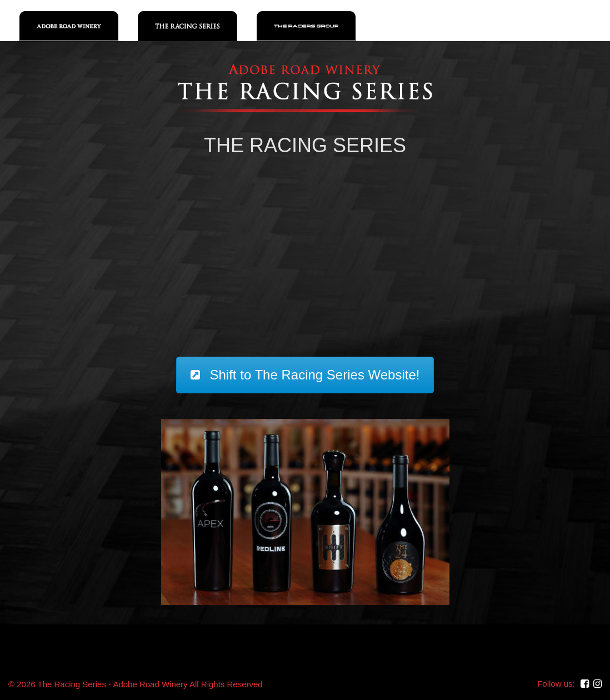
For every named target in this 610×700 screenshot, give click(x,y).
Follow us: (556, 684)
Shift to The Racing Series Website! (305, 375)
